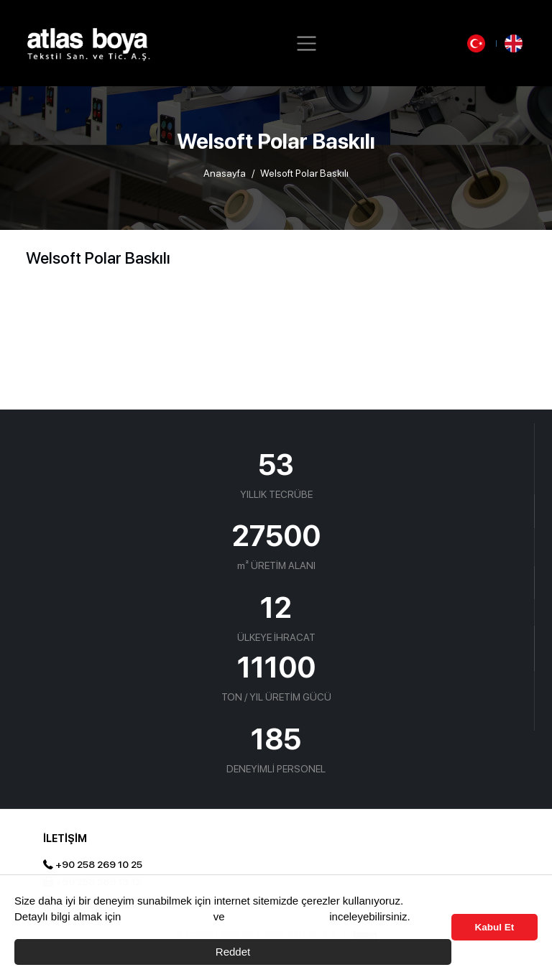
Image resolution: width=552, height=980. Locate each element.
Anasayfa (225, 173)
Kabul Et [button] (495, 927)
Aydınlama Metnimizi (277, 916)
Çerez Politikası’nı (167, 916)
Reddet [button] (233, 952)
